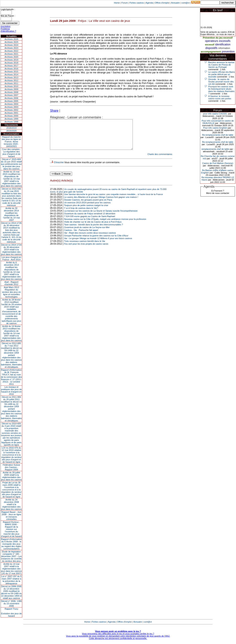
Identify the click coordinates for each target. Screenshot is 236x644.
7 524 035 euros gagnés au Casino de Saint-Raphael (90, 222)
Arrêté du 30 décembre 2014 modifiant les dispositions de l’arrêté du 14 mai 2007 (12, 214)
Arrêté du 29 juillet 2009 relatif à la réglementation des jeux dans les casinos (12, 476)
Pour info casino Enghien (215, 128)
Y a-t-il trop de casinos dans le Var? (81, 214)
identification (223, 44)
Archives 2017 (11, 66)
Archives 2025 (11, 42)
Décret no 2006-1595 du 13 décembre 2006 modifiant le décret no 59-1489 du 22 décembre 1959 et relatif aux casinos (12, 592)
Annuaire (175, 3)
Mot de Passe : (8, 16)
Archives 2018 (11, 63)
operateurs (212, 41)
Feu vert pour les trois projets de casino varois (86, 250)
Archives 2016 (11, 69)
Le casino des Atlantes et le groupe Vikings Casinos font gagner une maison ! (101, 203)
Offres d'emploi (162, 3)
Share (54, 111)
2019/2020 (11, 131)
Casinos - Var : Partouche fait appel (81, 236)
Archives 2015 (11, 72)
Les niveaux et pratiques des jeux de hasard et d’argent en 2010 (12, 391)
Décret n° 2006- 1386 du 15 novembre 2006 (12, 603)
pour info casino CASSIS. (215, 114)
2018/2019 (11, 128)
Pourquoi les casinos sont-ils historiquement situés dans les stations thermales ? (221, 90)
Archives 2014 (11, 75)
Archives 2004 (11, 104)
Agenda (149, 3)
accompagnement (211, 52)
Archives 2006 (11, 98)
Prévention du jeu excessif (218, 38)
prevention (228, 52)
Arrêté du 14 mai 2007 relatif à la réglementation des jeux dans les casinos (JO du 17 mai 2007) (12, 569)
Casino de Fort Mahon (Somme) (218, 163)
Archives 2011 (11, 83)
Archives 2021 (11, 54)
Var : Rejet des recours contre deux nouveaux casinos (90, 239)
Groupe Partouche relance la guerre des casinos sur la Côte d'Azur (96, 241)
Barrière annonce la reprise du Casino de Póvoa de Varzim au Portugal (221, 65)
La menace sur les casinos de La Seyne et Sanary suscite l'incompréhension (101, 217)
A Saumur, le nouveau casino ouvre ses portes (220, 97)
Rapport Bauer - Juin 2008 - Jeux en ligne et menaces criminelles (11, 516)
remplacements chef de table (215, 149)
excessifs (225, 41)
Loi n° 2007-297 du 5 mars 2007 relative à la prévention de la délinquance (11, 580)
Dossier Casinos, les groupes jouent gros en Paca (88, 206)
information (224, 48)
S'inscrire (59, 168)
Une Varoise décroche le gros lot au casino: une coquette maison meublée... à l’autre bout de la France (113, 200)
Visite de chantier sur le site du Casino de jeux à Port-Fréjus (93, 228)
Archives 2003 (11, 107)
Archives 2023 (11, 48)
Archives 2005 (11, 101)
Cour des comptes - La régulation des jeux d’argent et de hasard (11, 153)
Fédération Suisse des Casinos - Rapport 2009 (12, 467)
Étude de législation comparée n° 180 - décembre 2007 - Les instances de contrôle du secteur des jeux (11, 556)
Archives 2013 (11, 77)
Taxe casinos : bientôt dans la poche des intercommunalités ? (94, 230)
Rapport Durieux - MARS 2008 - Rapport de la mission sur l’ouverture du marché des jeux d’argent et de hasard (11, 529)
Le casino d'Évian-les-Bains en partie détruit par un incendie (222, 74)
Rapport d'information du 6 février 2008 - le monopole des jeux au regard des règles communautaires (12, 544)
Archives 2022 (11, 51)
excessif (210, 45)
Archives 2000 (11, 116)
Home (117, 3)
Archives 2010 (11, 86)
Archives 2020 (11, 57)
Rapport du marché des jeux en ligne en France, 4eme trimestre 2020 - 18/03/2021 (11, 142)
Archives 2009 (11, 89)
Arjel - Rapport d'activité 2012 (12, 283)
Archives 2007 (11, 95)
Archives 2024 (11, 45)
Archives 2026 (11, 39)
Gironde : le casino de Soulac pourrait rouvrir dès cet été (221, 82)
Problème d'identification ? (8, 30)
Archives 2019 (11, 60)
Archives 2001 (11, 113)
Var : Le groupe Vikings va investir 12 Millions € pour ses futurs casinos (98, 244)
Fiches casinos (137, 3)
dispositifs (211, 48)
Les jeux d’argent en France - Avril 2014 (11, 258)
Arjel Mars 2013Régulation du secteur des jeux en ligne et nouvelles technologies (11, 292)
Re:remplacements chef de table (218, 135)
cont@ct (186, 3)
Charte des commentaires (160, 160)
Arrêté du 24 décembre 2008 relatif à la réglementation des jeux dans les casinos (12, 504)
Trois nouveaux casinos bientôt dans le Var (85, 247)
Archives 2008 (11, 92)
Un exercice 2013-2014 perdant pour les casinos (87, 208)
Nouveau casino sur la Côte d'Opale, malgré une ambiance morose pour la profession (105, 225)
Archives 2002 (11, 110)
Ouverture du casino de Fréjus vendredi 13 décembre (90, 219)
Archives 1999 (11, 119)
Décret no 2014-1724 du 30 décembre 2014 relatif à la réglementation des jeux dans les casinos (12, 250)
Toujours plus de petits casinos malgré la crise (86, 211)
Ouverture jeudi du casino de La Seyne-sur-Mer (87, 233)
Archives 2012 (11, 80)
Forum (125, 3)
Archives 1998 (11, 122)
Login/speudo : (8, 9)
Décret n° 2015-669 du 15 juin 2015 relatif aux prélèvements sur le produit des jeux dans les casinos (11, 164)
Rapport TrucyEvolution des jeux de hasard (12, 612)
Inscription (6, 26)
